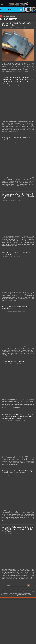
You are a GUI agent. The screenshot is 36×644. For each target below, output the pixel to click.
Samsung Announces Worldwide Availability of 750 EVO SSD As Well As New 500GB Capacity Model (18, 196)
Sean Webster (11, 142)
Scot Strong (5, 86)
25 (26, 420)
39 (18, 475)
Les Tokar (10, 27)
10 (28, 142)
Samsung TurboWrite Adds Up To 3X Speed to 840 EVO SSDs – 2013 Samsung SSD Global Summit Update (17, 529)
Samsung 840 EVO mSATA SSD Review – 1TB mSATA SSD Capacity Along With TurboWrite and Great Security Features (18, 416)
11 (24, 311)
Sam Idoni (10, 311)
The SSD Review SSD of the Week (13, 362)
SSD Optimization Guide (9, 16)
